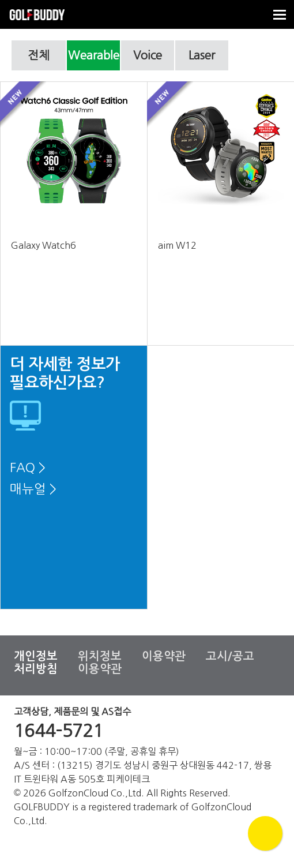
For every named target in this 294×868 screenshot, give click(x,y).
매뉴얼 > (33, 489)
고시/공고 (230, 656)
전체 (39, 55)
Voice (148, 55)
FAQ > (28, 467)
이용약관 (164, 656)
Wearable (94, 55)
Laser (202, 55)
